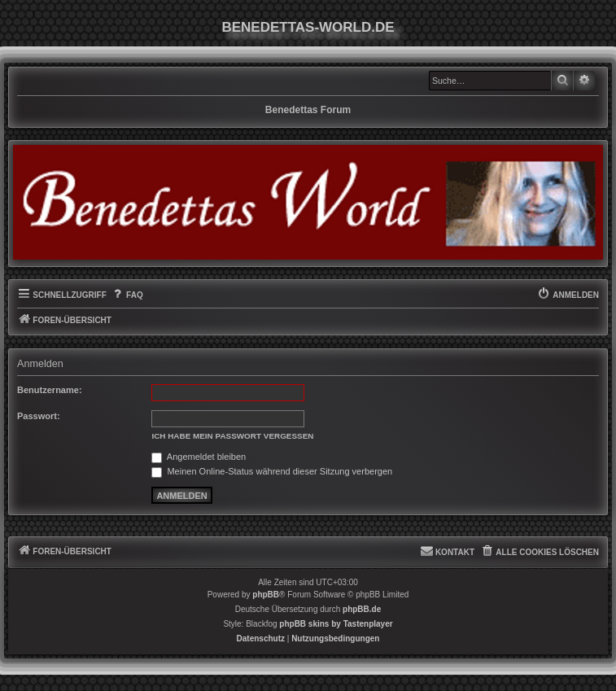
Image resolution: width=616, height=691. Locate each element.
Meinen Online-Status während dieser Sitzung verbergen (272, 471)
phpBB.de (362, 609)
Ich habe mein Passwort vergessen (232, 436)
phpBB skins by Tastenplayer (336, 624)
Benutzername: (50, 390)
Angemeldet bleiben (199, 457)
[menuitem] (127, 295)
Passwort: (39, 416)
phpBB (266, 595)
